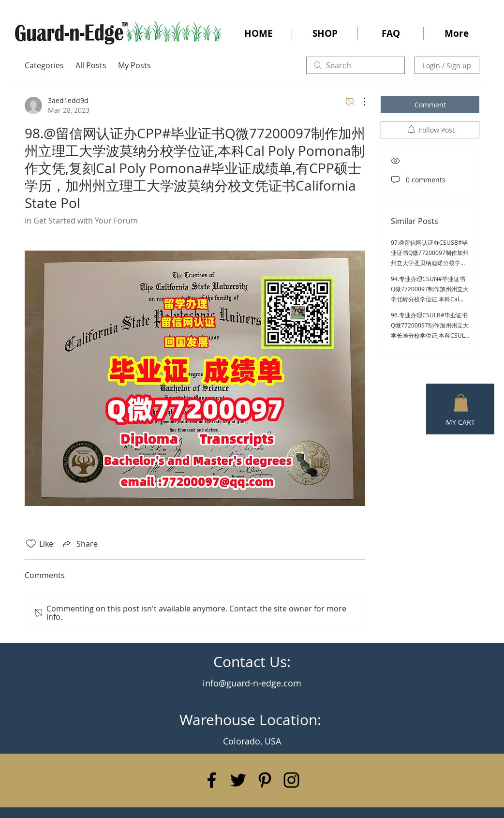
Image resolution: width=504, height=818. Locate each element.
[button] (461, 403)
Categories (44, 65)
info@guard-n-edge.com (252, 683)
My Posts (134, 65)
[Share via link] (79, 544)
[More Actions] (359, 102)
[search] (356, 65)
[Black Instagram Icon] (291, 780)
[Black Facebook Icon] (212, 780)
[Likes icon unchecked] (31, 544)
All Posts (91, 65)
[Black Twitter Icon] (238, 780)
